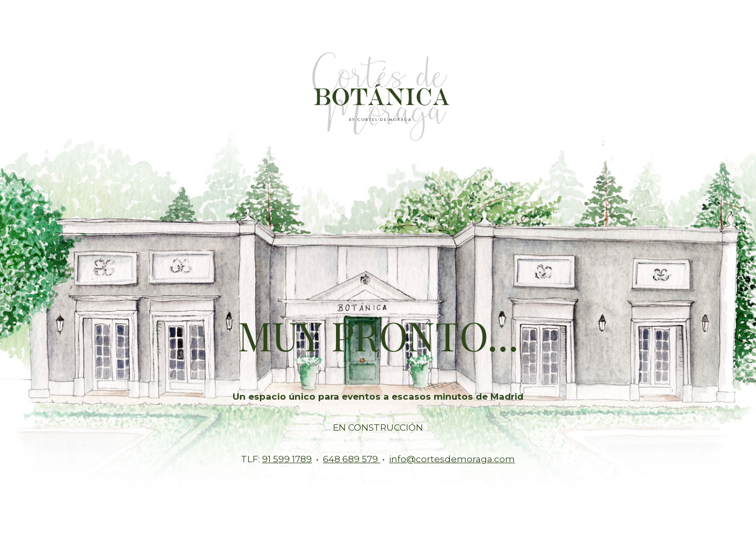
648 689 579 (351, 459)
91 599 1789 (287, 459)
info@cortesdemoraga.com (452, 459)
